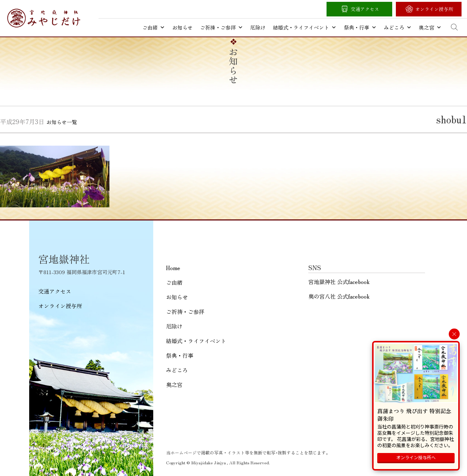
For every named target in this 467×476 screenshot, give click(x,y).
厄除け (258, 27)
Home (173, 268)
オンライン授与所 (434, 9)
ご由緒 (154, 27)
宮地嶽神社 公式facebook (339, 282)
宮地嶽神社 (44, 18)
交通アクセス (365, 9)
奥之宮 (430, 27)
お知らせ (182, 27)
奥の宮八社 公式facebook (339, 296)
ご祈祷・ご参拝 (221, 27)
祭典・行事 (360, 27)
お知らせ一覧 (62, 122)
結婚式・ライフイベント (305, 27)
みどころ (398, 27)
